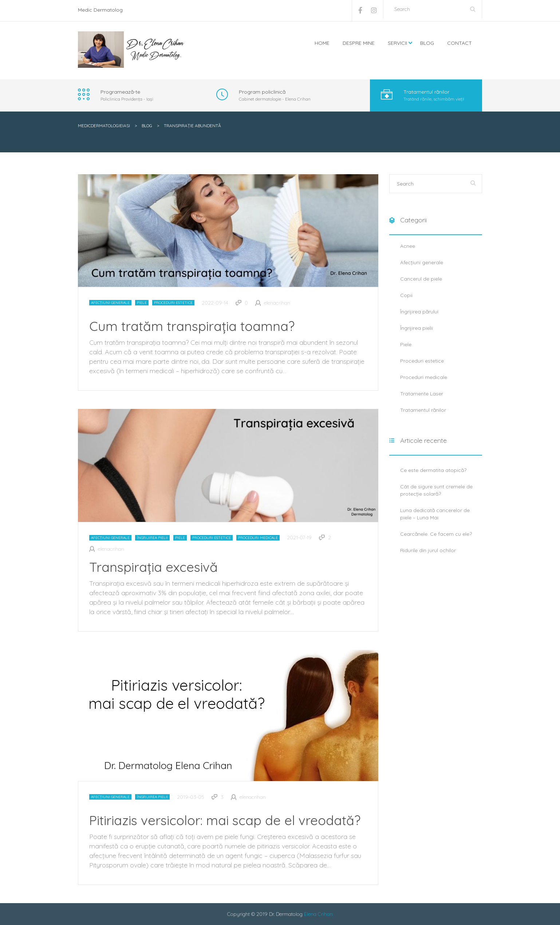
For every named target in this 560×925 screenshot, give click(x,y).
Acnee (408, 246)
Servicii (397, 43)
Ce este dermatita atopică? (433, 470)
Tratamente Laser (422, 394)
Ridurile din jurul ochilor (428, 550)
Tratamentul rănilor (423, 410)
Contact (460, 43)
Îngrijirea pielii (152, 538)
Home (322, 43)
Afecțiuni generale (110, 303)
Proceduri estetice (173, 303)
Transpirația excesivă (153, 567)
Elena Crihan (318, 914)
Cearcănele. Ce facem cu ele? (436, 534)
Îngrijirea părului (419, 312)
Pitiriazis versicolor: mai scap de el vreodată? (225, 820)
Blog (427, 43)
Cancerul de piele (421, 279)
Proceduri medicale (258, 538)
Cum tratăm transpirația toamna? (192, 326)
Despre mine (359, 43)
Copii (406, 295)
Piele (142, 303)
